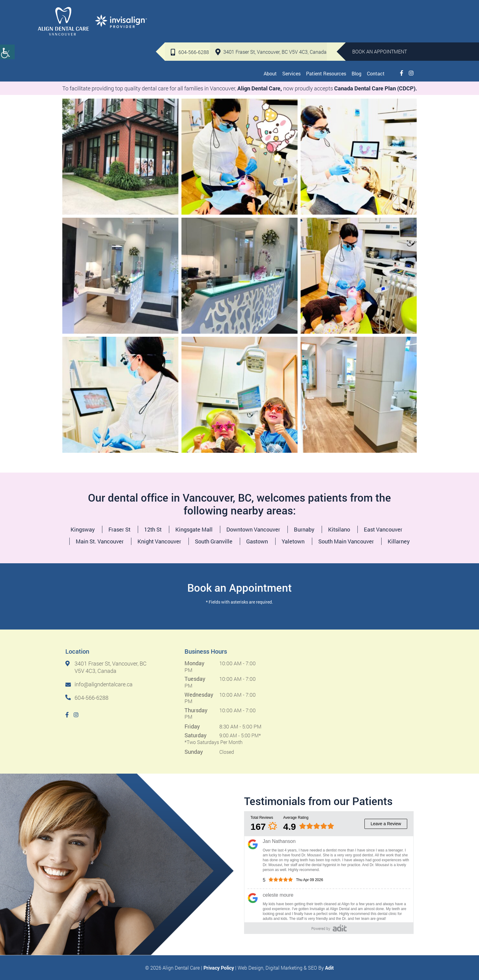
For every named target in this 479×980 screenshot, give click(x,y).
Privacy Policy (219, 968)
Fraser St (119, 529)
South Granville (214, 541)
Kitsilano (339, 529)
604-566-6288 (189, 10)
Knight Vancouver (159, 541)
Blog (357, 30)
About (270, 30)
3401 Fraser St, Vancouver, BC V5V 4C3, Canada (270, 9)
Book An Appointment (380, 9)
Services (291, 30)
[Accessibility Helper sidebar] (7, 52)
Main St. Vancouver (100, 541)
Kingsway (83, 529)
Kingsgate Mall (194, 529)
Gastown (257, 541)
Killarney (399, 541)
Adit (329, 968)
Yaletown (293, 541)
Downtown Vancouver (253, 529)
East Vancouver (383, 529)
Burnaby (304, 529)
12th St (153, 529)
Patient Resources (326, 30)
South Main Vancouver (346, 541)
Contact (376, 30)
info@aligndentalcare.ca (99, 684)
